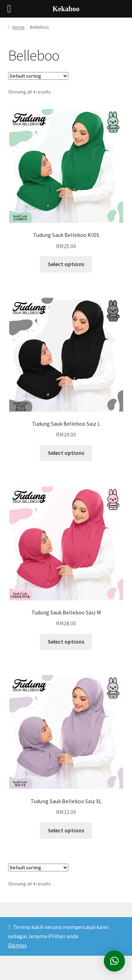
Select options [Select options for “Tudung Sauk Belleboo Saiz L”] (66, 453)
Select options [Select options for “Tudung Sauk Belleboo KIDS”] (66, 264)
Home (18, 27)
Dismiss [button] (17, 945)
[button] (114, 961)
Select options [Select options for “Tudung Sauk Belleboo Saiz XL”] (66, 830)
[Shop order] (38, 76)
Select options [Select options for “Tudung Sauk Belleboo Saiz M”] (66, 641)
